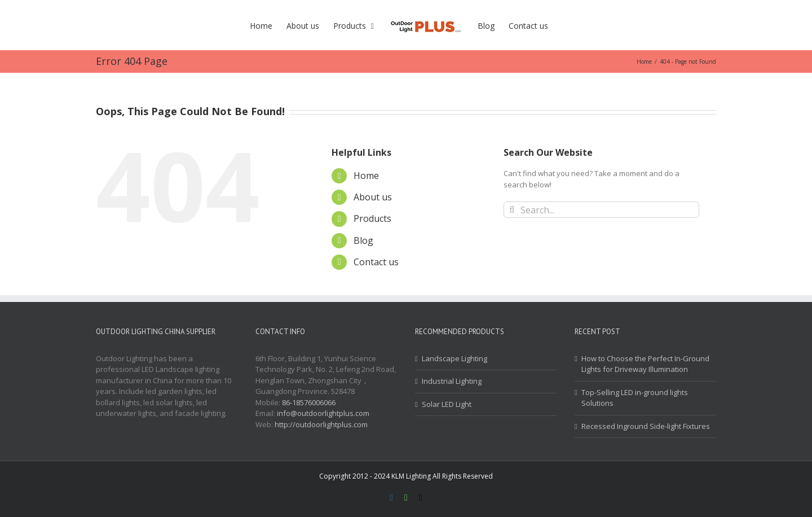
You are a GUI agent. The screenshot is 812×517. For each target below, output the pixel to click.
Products (372, 218)
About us (373, 197)
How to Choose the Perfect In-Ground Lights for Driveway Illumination (645, 364)
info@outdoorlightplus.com (323, 413)
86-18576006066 (309, 402)
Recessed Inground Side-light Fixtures (646, 426)
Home (366, 176)
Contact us (376, 262)
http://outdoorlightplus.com (321, 424)
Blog (363, 240)
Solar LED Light (447, 404)
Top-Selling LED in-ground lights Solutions (635, 398)
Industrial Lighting (452, 381)
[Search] (512, 210)
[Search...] (601, 210)
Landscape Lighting (454, 358)
